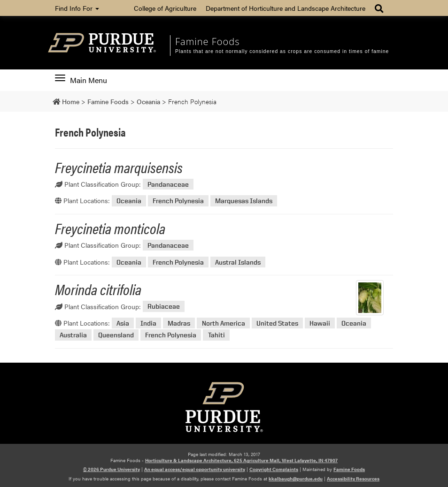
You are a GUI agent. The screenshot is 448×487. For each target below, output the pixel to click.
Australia (73, 335)
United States (277, 323)
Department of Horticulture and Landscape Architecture (286, 8)
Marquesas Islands (244, 201)
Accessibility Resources (353, 479)
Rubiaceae (164, 307)
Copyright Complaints (274, 469)
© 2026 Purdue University (112, 469)
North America (224, 323)
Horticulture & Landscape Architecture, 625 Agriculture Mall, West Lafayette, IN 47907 (241, 460)
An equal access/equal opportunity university (195, 469)
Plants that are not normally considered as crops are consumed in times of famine (282, 51)
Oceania (129, 201)
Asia (123, 323)
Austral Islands (238, 262)
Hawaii (320, 323)
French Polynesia (178, 201)
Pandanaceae (168, 184)
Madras (179, 323)
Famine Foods (208, 42)
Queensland (116, 335)
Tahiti (216, 335)
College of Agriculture (165, 8)
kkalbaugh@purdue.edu (296, 479)
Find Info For (77, 8)
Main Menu (81, 80)
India (148, 323)
